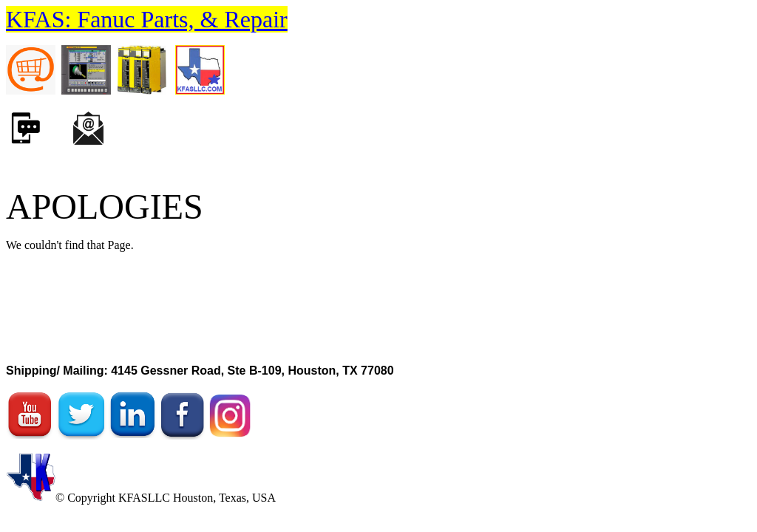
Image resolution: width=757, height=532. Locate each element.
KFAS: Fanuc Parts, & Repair (147, 19)
